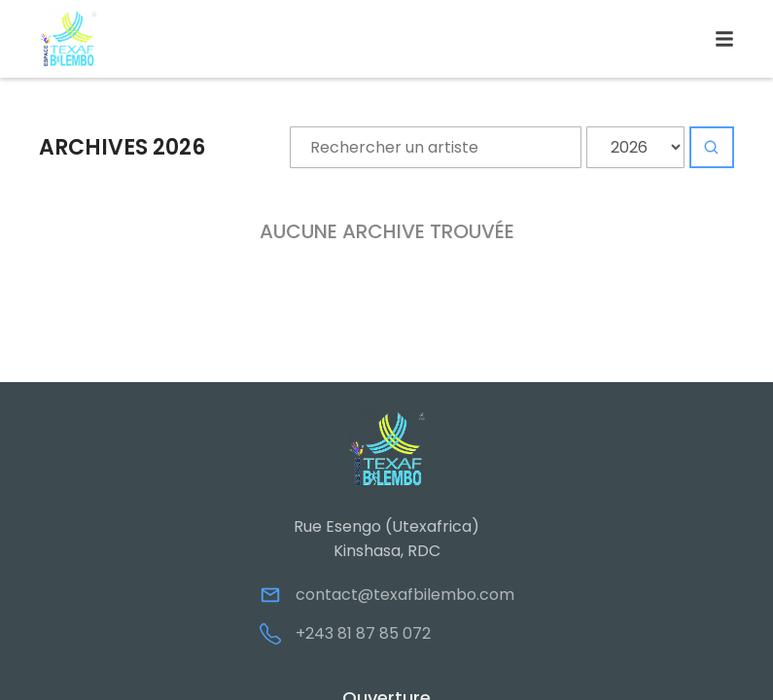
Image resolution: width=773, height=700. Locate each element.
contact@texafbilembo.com (405, 595)
